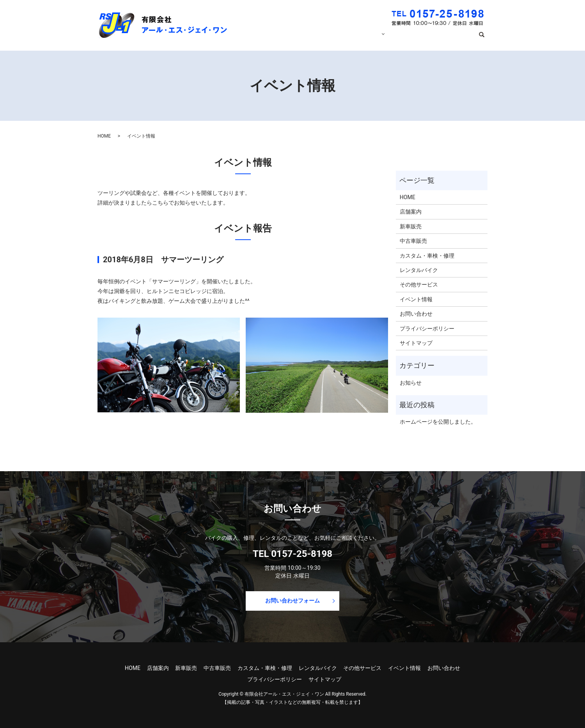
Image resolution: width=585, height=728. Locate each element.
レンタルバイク (419, 270)
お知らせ (411, 383)
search (485, 39)
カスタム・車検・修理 (427, 256)
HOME (293, 38)
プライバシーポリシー (427, 329)
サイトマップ (416, 343)
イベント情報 (410, 38)
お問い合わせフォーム (292, 601)
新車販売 (411, 226)
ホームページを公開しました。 (438, 422)
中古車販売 (413, 241)
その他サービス (419, 284)
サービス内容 (361, 38)
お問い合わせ (454, 38)
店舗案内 (323, 38)
